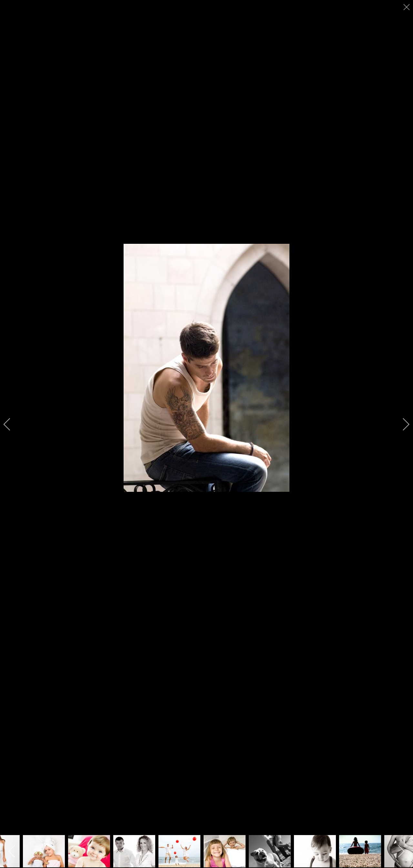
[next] (402, 424)
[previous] (11, 424)
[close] (407, 7)
